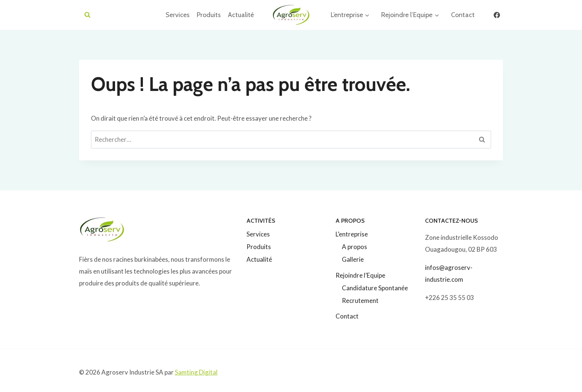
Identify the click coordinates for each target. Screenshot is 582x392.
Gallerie (353, 259)
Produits (209, 15)
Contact (463, 15)
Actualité (241, 15)
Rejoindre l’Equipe (360, 275)
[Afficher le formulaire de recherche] (87, 15)
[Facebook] (497, 15)
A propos (354, 247)
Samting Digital (196, 372)
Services (178, 15)
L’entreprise (352, 234)
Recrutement (360, 300)
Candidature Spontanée (375, 288)
